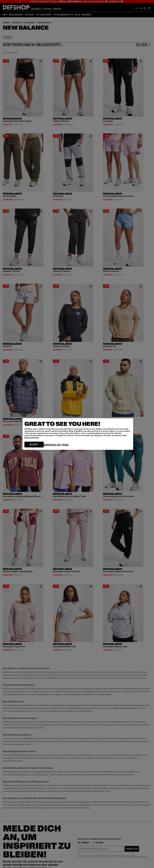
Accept (34, 445)
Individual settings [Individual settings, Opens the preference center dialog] (56, 445)
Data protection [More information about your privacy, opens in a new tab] (32, 438)
